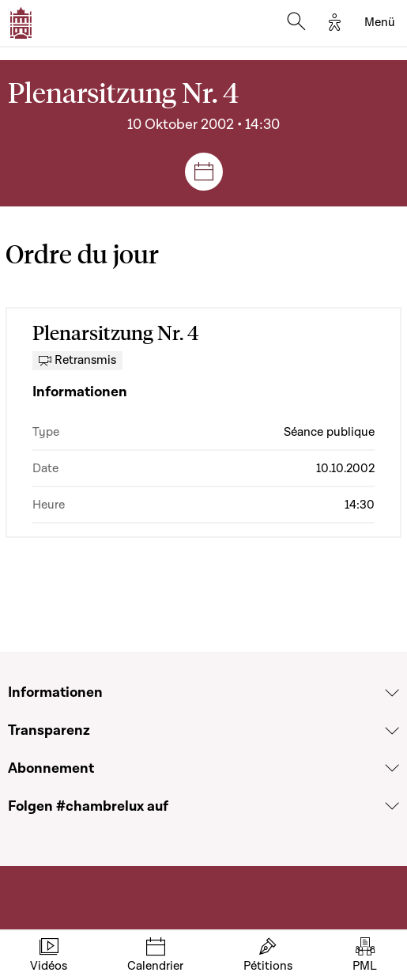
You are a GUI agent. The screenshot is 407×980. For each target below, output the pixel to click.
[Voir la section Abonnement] (392, 768)
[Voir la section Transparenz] (392, 731)
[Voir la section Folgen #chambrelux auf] (392, 806)
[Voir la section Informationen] (392, 693)
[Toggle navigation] (380, 23)
